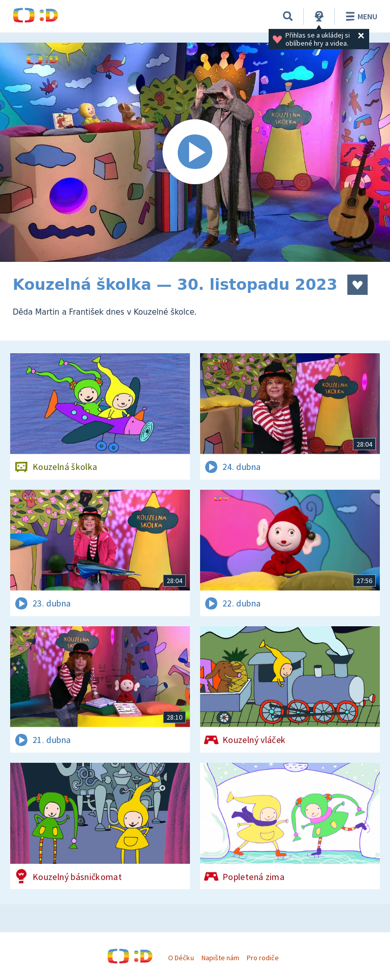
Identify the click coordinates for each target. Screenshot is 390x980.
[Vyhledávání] (288, 16)
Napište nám (220, 958)
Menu (360, 16)
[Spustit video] (195, 152)
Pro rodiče (263, 958)
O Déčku (181, 958)
